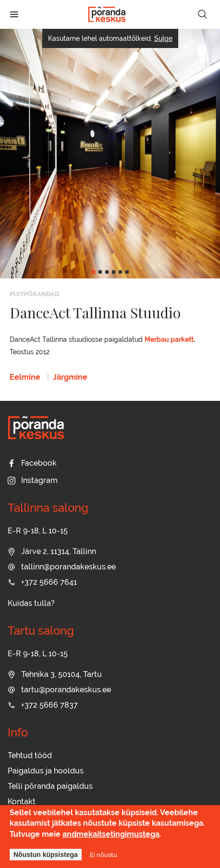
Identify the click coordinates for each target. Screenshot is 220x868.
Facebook (32, 463)
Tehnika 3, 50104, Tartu (55, 674)
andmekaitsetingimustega (111, 834)
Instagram (33, 480)
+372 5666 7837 (43, 705)
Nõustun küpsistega (46, 855)
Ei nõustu (104, 855)
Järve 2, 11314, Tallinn (52, 551)
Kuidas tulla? (31, 603)
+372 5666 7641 (42, 582)
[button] (93, 272)
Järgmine (70, 377)
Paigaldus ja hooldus (46, 771)
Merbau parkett (169, 339)
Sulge (163, 38)
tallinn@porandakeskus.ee (62, 567)
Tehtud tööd (30, 755)
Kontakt (22, 802)
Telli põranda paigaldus (50, 786)
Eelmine (25, 377)
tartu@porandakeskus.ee (59, 690)
